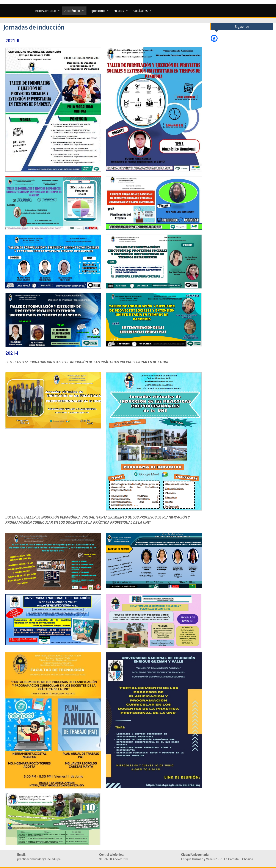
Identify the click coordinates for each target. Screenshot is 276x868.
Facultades (142, 11)
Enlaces (121, 11)
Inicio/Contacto (47, 11)
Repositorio (99, 11)
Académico (74, 11)
